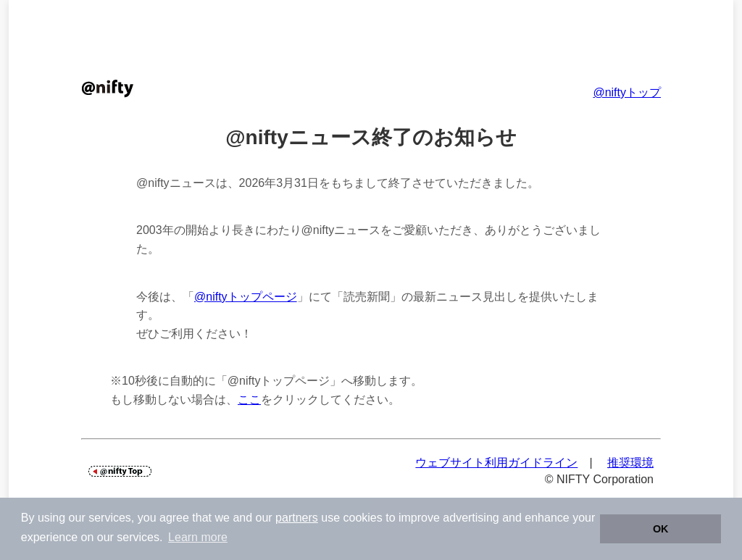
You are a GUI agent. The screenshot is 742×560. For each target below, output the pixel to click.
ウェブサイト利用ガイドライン (496, 463)
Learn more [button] (198, 537)
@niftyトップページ (246, 297)
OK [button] (661, 529)
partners (297, 518)
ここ (249, 400)
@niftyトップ (627, 92)
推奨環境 (630, 463)
